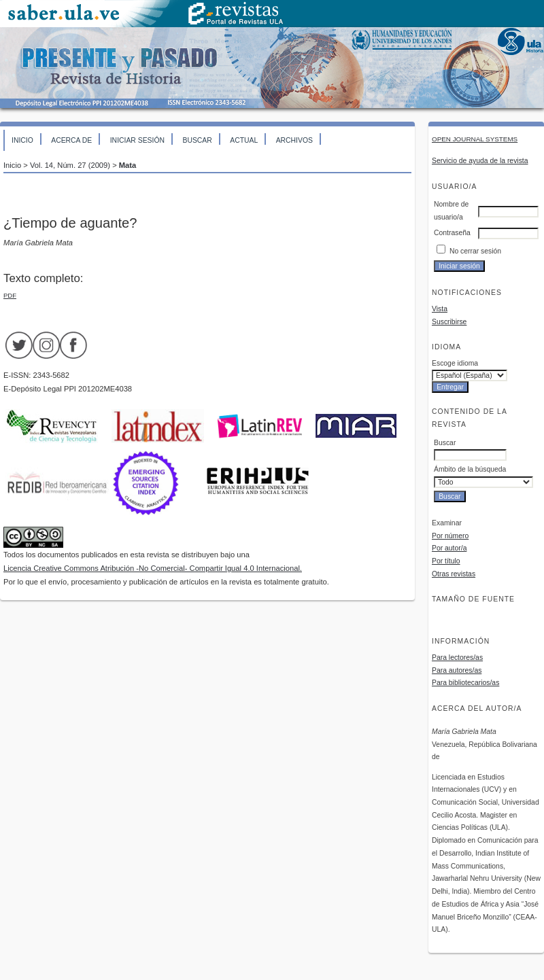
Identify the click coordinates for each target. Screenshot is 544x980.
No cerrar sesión (475, 251)
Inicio (22, 140)
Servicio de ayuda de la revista (480, 161)
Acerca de (71, 140)
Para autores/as (457, 670)
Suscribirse (449, 322)
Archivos (294, 140)
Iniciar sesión (137, 140)
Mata (128, 165)
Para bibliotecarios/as (465, 683)
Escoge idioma (455, 363)
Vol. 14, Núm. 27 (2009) (70, 165)
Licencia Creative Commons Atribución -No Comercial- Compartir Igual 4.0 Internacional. (153, 568)
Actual (244, 140)
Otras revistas (454, 574)
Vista (440, 309)
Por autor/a (449, 548)
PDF (10, 295)
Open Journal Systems (475, 139)
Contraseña (452, 233)
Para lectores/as (457, 658)
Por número (450, 536)
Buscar (197, 140)
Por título (446, 561)
